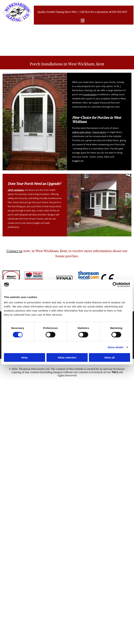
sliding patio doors (82, 132)
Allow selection (67, 358)
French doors (99, 132)
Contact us (15, 251)
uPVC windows (16, 190)
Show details (116, 347)
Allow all (109, 358)
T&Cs (115, 372)
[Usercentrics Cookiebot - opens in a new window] (115, 285)
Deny (25, 358)
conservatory (90, 94)
